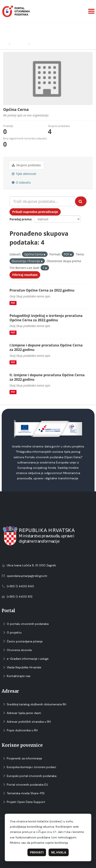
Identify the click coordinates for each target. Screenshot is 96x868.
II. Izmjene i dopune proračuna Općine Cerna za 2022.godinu (47, 377)
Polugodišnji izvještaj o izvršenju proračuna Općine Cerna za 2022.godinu (46, 318)
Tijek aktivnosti (24, 174)
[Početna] (5, 44)
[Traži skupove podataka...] (42, 201)
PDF (13, 303)
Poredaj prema (20, 219)
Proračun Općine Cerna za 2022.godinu (42, 290)
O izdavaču (21, 182)
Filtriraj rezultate (25, 275)
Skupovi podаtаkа (26, 165)
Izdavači (19, 44)
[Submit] (81, 201)
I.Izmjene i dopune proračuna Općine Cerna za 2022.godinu (46, 347)
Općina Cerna (45, 44)
